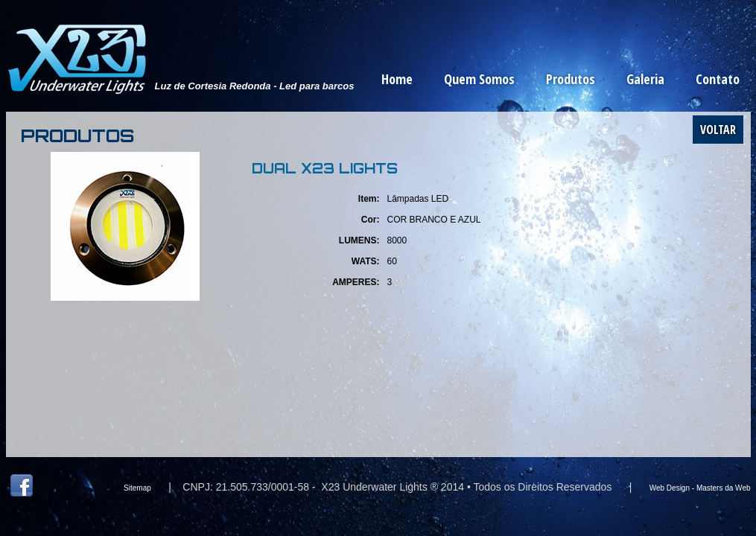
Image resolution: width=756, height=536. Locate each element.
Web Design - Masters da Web (700, 488)
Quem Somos (479, 79)
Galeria (645, 79)
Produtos (571, 79)
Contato (718, 79)
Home (397, 79)
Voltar (718, 130)
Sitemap (137, 488)
